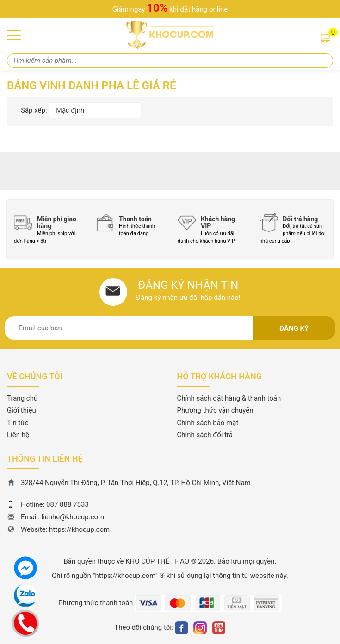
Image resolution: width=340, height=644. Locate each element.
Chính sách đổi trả (205, 435)
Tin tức (18, 423)
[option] (48, 229)
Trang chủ (22, 398)
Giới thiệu (22, 410)
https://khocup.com (79, 529)
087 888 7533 (68, 504)
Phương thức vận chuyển (215, 410)
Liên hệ (18, 435)
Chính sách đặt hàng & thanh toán (229, 398)
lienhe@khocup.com (73, 517)
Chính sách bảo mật (208, 423)
